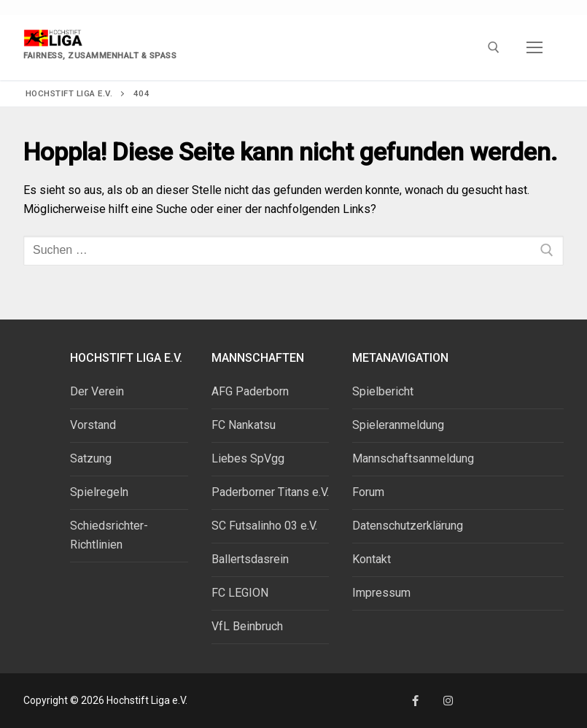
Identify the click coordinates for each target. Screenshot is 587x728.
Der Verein (97, 391)
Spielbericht (383, 391)
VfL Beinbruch (247, 626)
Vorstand (93, 425)
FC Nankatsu (244, 425)
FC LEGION (240, 593)
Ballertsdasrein (250, 559)
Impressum (381, 593)
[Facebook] (415, 701)
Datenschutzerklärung (408, 526)
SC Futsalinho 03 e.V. (264, 526)
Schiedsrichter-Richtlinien (109, 535)
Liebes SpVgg (248, 458)
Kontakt (372, 559)
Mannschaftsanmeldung (413, 458)
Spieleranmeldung (398, 425)
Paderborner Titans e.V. (270, 492)
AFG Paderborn (250, 391)
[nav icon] (534, 47)
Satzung (91, 458)
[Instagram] (448, 701)
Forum (368, 492)
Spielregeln (99, 492)
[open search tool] (494, 47)
